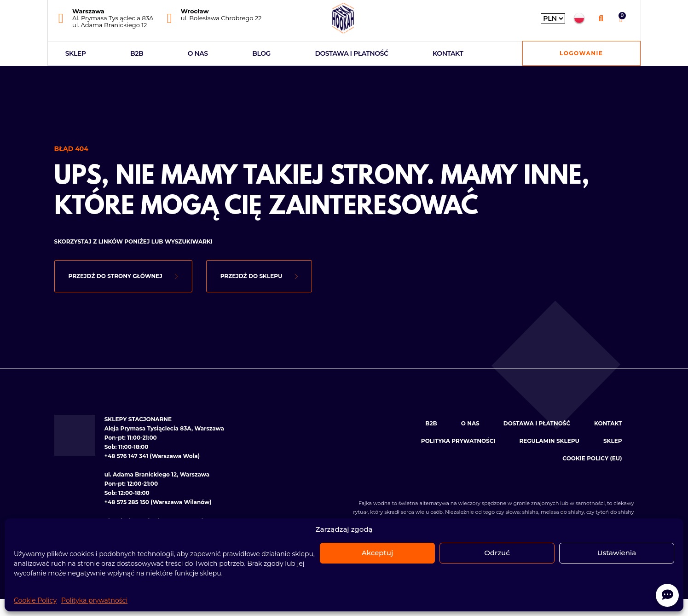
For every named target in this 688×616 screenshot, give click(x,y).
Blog (261, 53)
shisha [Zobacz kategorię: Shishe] (530, 512)
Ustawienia (617, 553)
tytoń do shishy (615, 512)
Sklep (76, 53)
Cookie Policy (35, 600)
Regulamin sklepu (549, 441)
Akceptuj (377, 553)
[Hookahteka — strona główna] (343, 18)
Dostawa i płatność (351, 53)
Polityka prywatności (94, 600)
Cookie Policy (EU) (592, 458)
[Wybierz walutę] (553, 18)
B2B (137, 53)
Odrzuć (497, 553)
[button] (601, 18)
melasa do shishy (562, 512)
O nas (198, 53)
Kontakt (448, 53)
